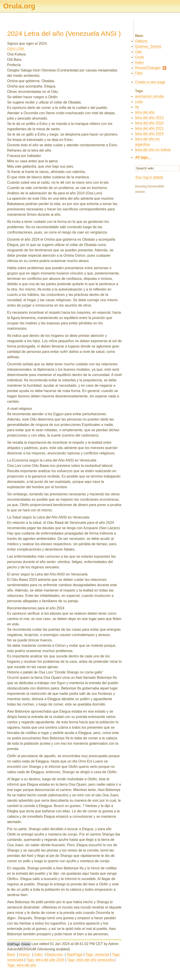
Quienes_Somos (148, 46)
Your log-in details (149, 177)
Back (11, 955)
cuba (139, 102)
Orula (139, 57)
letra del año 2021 (149, 128)
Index (38, 955)
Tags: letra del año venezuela (90, 960)
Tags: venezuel (97, 955)
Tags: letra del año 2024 (45, 960)
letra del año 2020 (149, 123)
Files (139, 73)
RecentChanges (148, 68)
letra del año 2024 (149, 134)
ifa (137, 107)
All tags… (143, 157)
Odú (138, 52)
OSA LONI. (16, 49)
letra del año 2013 (149, 118)
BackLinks (55, 955)
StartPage (75, 955)
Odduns (141, 41)
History (25, 955)
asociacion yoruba (149, 96)
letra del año (145, 112)
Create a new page (150, 82)
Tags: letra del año (22, 965)
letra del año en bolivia (153, 150)
